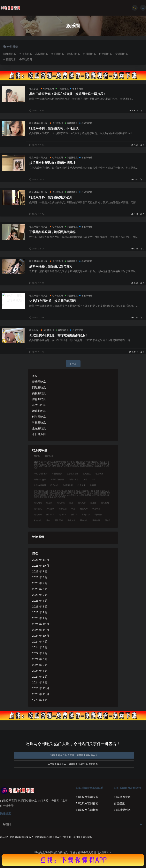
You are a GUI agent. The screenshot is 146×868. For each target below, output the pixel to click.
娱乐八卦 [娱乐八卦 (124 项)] (82, 503)
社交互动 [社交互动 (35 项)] (86, 514)
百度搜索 (119, 803)
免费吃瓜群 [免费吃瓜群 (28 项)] (74, 479)
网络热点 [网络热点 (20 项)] (84, 520)
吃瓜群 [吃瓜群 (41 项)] (49, 503)
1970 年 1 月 (40, 700)
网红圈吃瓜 (10, 54)
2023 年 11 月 (41, 694)
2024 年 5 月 (40, 665)
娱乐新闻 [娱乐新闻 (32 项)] (105, 503)
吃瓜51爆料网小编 (38, 123)
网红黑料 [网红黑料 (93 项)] (59, 520)
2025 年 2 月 (40, 612)
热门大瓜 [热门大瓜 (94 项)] (63, 514)
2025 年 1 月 (40, 618)
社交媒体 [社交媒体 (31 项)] (98, 514)
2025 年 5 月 (40, 595)
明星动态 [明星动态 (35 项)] (96, 509)
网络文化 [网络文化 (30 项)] (71, 520)
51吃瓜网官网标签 (87, 810)
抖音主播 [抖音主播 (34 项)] (63, 509)
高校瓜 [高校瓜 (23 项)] (108, 520)
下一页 (73, 364)
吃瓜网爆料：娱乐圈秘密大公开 (51, 197)
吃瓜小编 (34, 88)
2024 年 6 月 (40, 659)
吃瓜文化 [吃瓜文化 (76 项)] (81, 485)
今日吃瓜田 (26, 59)
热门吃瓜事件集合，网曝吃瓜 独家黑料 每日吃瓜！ (74, 764)
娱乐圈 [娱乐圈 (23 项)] (93, 503)
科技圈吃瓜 (90, 54)
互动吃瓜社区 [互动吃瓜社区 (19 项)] (73, 474)
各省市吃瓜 (26, 54)
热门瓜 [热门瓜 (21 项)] (74, 514)
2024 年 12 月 (41, 624)
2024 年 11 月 (41, 630)
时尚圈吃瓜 (106, 54)
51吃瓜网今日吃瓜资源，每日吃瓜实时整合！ (74, 755)
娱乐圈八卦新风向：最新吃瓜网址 (52, 163)
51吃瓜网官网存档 (87, 803)
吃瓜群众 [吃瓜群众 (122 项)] (61, 503)
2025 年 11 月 (41, 560)
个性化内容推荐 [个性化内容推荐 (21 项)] (41, 474)
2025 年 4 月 (40, 601)
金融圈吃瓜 (122, 54)
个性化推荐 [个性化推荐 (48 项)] (57, 474)
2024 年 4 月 (40, 671)
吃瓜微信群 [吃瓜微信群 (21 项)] (68, 485)
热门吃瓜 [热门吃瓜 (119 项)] (50, 514)
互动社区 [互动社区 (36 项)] (87, 474)
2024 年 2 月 (40, 677)
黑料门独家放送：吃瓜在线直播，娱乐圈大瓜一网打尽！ (68, 94)
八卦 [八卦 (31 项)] (85, 479)
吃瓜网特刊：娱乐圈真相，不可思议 (54, 128)
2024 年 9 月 (40, 641)
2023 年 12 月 (41, 688)
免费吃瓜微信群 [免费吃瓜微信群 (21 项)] (57, 479)
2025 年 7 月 (40, 583)
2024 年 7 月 (40, 653)
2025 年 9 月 (40, 571)
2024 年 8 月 (40, 647)
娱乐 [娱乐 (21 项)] (71, 503)
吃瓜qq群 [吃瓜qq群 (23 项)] (54, 485)
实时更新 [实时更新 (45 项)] (50, 509)
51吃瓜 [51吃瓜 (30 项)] (37, 456)
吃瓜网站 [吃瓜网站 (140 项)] (38, 503)
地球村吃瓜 (74, 54)
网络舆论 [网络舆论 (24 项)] (96, 520)
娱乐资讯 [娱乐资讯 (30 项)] (38, 509)
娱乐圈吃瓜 (58, 54)
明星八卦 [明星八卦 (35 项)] (84, 509)
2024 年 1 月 (40, 682)
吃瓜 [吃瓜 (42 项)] (94, 479)
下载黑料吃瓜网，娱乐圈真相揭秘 (52, 232)
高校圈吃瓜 (42, 54)
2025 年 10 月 (41, 566)
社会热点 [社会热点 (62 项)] (38, 520)
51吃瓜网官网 (122, 797)
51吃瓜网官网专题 (87, 797)
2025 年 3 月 (40, 606)
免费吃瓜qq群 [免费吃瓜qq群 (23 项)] (40, 479)
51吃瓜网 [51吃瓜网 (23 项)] (49, 456)
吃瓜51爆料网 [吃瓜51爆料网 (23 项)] (40, 485)
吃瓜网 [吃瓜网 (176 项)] (93, 485)
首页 (35, 376)
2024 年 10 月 (41, 636)
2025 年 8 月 (40, 577)
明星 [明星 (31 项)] (73, 509)
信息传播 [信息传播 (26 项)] (99, 474)
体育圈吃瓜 (10, 59)
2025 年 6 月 (40, 589)
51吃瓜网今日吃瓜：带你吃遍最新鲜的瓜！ (59, 335)
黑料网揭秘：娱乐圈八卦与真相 (51, 266)
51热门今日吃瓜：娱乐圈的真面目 (53, 301)
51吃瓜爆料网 (122, 810)
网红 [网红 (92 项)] (48, 520)
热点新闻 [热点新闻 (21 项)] (38, 514)
